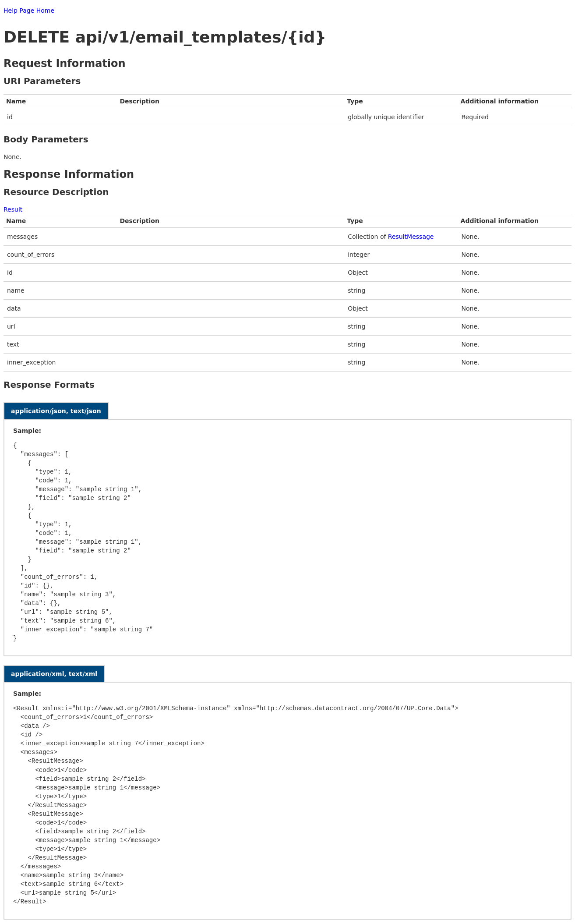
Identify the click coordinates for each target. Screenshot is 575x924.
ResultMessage (411, 237)
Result (13, 209)
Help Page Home (29, 11)
